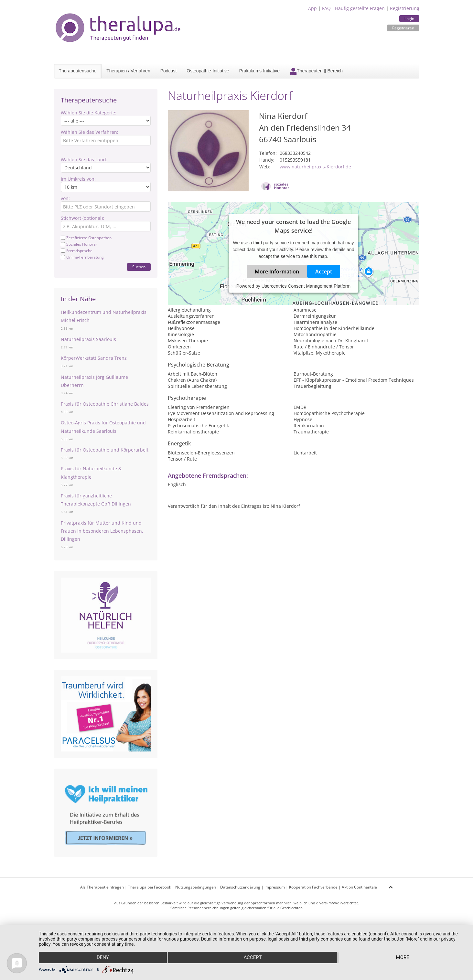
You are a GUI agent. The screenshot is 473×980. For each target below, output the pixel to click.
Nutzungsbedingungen (196, 887)
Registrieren (403, 28)
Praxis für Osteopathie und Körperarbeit (105, 450)
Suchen (139, 267)
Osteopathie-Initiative (208, 71)
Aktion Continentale (359, 887)
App (312, 8)
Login (409, 19)
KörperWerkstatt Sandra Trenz (94, 358)
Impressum (275, 887)
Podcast (169, 71)
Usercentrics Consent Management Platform (306, 286)
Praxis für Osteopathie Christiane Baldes (105, 404)
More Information (277, 272)
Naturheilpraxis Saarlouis (88, 339)
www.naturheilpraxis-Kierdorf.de (315, 167)
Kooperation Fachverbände (313, 887)
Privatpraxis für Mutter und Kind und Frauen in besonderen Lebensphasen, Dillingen (102, 531)
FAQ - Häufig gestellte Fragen (353, 8)
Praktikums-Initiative (259, 71)
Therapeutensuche (78, 71)
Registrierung (405, 8)
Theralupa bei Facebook (150, 887)
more (403, 958)
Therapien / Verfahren (128, 71)
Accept (324, 272)
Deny (102, 958)
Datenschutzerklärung (240, 887)
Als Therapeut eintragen (102, 887)
